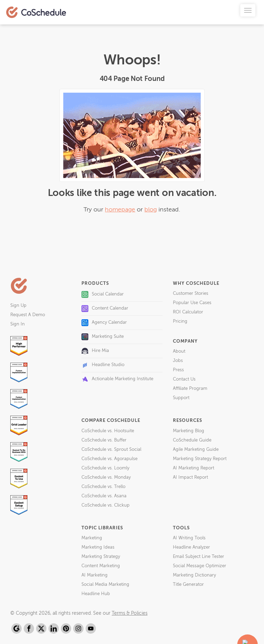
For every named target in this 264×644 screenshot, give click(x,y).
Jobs (178, 361)
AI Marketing (95, 575)
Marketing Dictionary (194, 575)
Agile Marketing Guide (196, 450)
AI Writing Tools (189, 538)
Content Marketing (101, 566)
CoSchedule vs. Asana (104, 496)
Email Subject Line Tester (199, 557)
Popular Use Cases (192, 303)
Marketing (92, 538)
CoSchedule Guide (192, 440)
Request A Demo (28, 315)
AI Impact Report (190, 477)
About (179, 351)
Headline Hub (96, 594)
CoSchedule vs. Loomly (105, 468)
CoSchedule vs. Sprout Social (111, 450)
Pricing (180, 321)
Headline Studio (103, 365)
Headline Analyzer (191, 547)
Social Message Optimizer (200, 566)
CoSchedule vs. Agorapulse (109, 459)
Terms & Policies (130, 613)
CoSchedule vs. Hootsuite (108, 431)
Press (178, 370)
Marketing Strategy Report (200, 459)
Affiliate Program (190, 389)
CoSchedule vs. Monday (106, 477)
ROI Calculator (188, 312)
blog (151, 210)
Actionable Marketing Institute (117, 379)
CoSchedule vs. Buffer (104, 440)
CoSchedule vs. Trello (103, 487)
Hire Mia (95, 351)
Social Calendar (103, 294)
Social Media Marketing (105, 585)
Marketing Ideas (98, 547)
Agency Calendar (104, 323)
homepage (120, 210)
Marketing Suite (103, 337)
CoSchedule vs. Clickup (106, 505)
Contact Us (184, 379)
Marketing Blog (189, 431)
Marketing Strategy (101, 557)
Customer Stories (191, 294)
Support (181, 398)
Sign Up (18, 306)
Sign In (18, 324)
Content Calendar (105, 309)
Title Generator (188, 585)
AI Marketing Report (194, 468)
